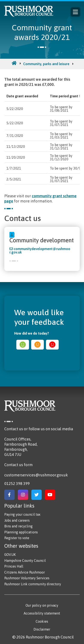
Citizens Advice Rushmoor (25, 572)
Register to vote (17, 538)
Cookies (42, 621)
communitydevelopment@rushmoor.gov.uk (40, 250)
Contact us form (18, 465)
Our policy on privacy (42, 605)
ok (37, 345)
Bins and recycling (18, 526)
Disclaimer (42, 629)
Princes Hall (14, 566)
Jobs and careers (17, 520)
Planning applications (21, 532)
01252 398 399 (17, 484)
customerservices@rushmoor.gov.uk (36, 475)
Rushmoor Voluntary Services (27, 578)
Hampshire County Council (25, 561)
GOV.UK (10, 555)
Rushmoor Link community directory (33, 584)
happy (23, 345)
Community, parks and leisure (46, 64)
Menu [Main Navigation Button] (75, 12)
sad (52, 345)
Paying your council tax (22, 514)
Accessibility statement (42, 613)
